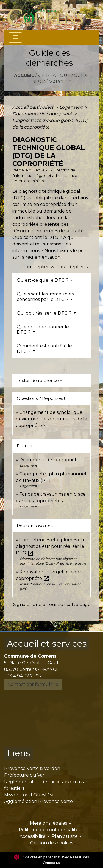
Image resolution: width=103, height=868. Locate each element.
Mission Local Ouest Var (30, 795)
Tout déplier (74, 267)
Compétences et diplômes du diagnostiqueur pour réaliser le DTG (50, 546)
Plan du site (65, 836)
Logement (71, 107)
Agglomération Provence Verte (38, 801)
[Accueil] (48, 15)
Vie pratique (54, 75)
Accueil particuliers (34, 107)
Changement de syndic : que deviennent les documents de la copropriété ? (51, 419)
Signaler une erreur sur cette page (52, 605)
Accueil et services (47, 644)
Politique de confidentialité (49, 830)
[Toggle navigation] (15, 37)
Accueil (24, 75)
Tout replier (40, 267)
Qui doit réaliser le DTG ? (45, 313)
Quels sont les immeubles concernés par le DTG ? (45, 297)
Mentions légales (48, 823)
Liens (18, 753)
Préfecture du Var (24, 775)
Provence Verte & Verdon (32, 768)
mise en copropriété (44, 204)
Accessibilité (33, 836)
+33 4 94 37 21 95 (23, 676)
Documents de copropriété (43, 114)
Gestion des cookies (52, 843)
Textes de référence (38, 380)
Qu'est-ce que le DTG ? (43, 280)
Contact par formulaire (33, 684)
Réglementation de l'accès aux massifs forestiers (46, 785)
